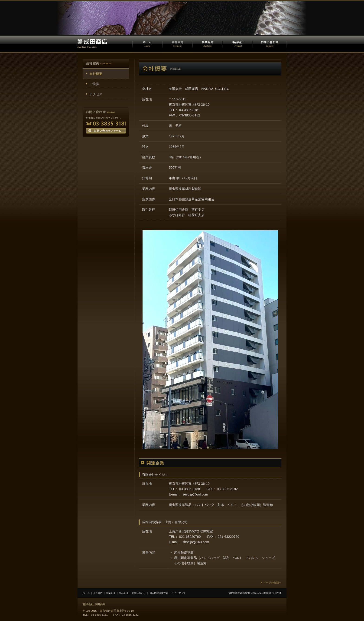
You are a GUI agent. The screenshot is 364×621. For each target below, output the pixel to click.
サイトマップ (179, 593)
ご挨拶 (94, 84)
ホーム (86, 593)
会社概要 (96, 74)
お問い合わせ (139, 593)
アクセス (96, 94)
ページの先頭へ (272, 582)
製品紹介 (124, 593)
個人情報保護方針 (159, 593)
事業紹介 (111, 593)
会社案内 (98, 593)
